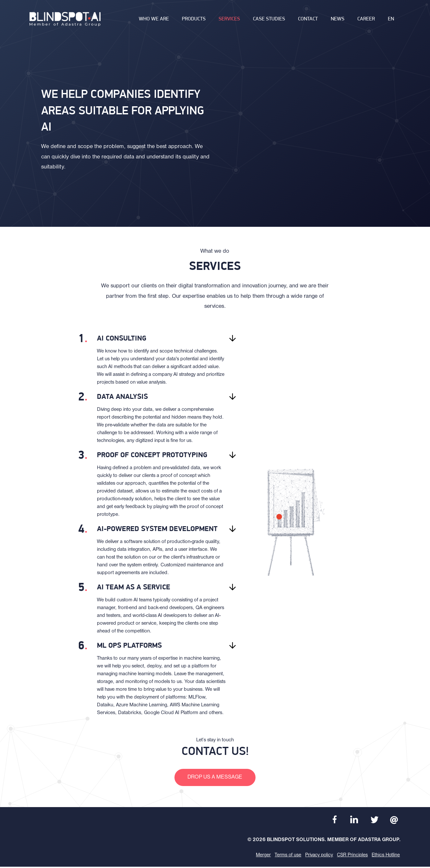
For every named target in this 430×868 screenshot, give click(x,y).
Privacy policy (317, 856)
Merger (261, 856)
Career (366, 21)
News (338, 21)
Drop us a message (215, 778)
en (391, 21)
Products (194, 21)
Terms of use (286, 856)
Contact (308, 21)
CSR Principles (352, 856)
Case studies (269, 21)
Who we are (154, 21)
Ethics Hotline (386, 856)
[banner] (66, 21)
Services (229, 21)
